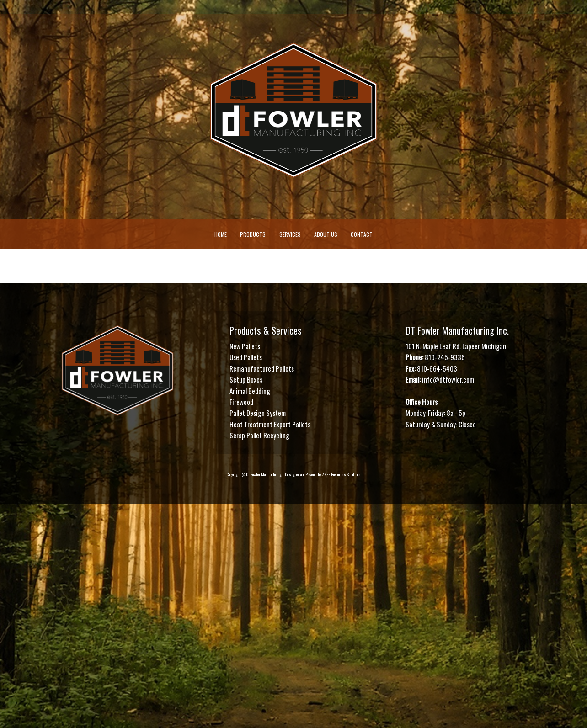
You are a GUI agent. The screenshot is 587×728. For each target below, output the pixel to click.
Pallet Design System (258, 413)
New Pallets (245, 346)
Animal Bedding (250, 391)
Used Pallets (246, 357)
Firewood (241, 402)
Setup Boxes (246, 379)
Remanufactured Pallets (262, 368)
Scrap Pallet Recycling (259, 435)
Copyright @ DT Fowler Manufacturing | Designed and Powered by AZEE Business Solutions (294, 475)
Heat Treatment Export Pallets (270, 424)
